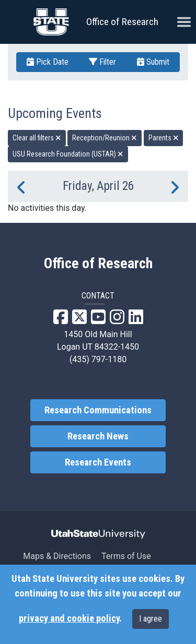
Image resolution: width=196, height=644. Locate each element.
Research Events (98, 462)
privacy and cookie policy (69, 618)
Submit (153, 62)
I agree (151, 619)
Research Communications (98, 410)
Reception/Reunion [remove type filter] (105, 138)
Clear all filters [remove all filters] (37, 138)
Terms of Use (126, 556)
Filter (102, 62)
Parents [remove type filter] (164, 138)
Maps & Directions (57, 556)
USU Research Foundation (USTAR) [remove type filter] (68, 154)
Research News (98, 436)
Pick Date (48, 62)
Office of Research (122, 22)
